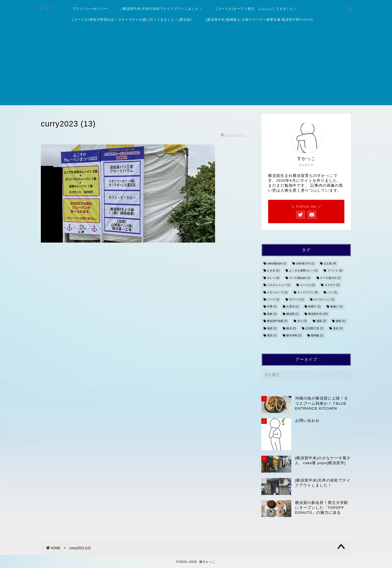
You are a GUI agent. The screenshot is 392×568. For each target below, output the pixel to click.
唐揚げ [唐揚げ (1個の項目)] (336, 307)
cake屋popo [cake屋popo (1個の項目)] (277, 263)
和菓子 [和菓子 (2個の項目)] (314, 307)
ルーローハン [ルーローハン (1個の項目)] (324, 299)
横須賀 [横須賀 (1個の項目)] (293, 314)
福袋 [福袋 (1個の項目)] (272, 328)
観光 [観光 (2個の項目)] (291, 328)
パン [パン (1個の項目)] (332, 292)
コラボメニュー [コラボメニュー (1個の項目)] (279, 285)
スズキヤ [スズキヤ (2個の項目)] (332, 285)
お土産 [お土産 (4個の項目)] (330, 263)
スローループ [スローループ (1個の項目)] (277, 292)
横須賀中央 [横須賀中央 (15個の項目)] (318, 314)
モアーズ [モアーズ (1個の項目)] (297, 299)
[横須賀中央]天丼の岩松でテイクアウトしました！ (162, 9)
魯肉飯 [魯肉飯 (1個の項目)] (317, 335)
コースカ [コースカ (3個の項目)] (308, 285)
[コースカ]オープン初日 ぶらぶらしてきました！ (256, 9)
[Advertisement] (196, 67)
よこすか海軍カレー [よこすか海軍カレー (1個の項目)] (304, 271)
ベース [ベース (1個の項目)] (273, 299)
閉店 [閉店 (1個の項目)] (272, 335)
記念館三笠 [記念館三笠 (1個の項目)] (314, 328)
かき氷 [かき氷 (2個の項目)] (273, 271)
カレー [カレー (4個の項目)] (273, 278)
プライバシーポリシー (90, 9)
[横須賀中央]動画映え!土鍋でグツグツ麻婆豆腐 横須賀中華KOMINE (259, 19)
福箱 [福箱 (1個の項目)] (341, 321)
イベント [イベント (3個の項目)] (335, 271)
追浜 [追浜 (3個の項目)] (338, 328)
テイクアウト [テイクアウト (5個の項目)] (308, 292)
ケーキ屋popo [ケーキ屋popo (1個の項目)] (300, 278)
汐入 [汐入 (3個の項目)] (302, 321)
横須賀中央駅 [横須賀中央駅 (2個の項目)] (277, 321)
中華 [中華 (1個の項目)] (272, 307)
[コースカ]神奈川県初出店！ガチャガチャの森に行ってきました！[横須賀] (132, 19)
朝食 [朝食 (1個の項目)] (272, 314)
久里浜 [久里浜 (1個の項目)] (293, 307)
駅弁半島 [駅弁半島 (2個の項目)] (294, 335)
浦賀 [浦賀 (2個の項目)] (321, 321)
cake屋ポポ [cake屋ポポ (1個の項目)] (305, 263)
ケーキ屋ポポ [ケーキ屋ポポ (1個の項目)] (330, 278)
